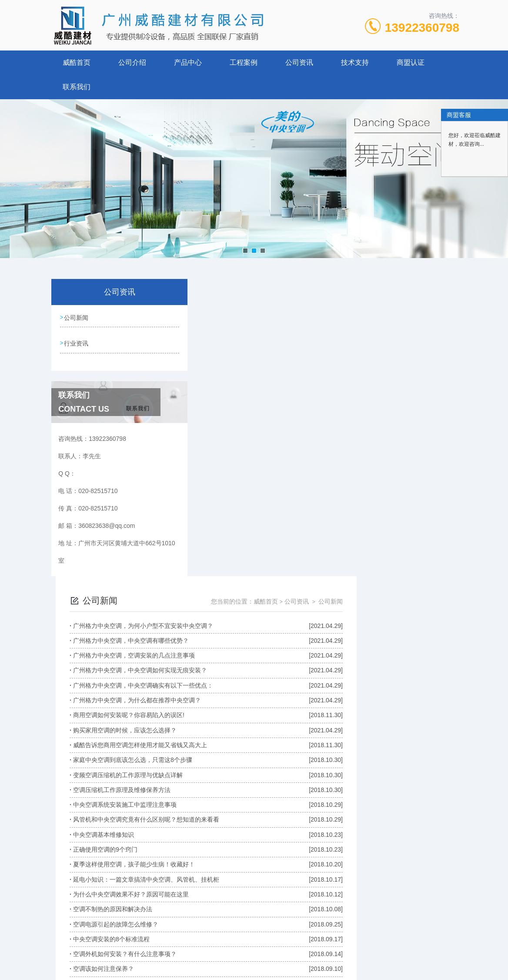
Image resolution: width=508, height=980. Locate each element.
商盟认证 (411, 62)
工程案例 (244, 62)
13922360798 (422, 28)
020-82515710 (198, 938)
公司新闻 (77, 317)
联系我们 (77, 87)
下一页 (352, 875)
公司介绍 (132, 62)
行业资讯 (77, 342)
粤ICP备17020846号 (309, 952)
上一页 (266, 875)
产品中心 (188, 62)
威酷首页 (77, 62)
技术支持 (355, 62)
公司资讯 (299, 62)
